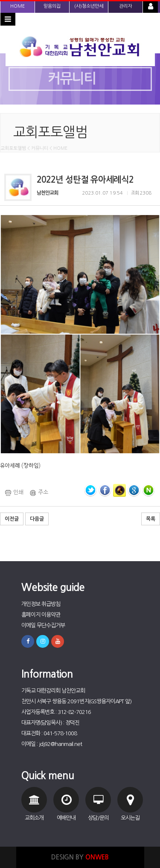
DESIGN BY (80, 857)
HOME (17, 6)
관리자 (125, 6)
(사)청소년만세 (89, 6)
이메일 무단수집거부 (43, 625)
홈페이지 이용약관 (41, 615)
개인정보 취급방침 (41, 604)
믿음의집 (52, 6)
